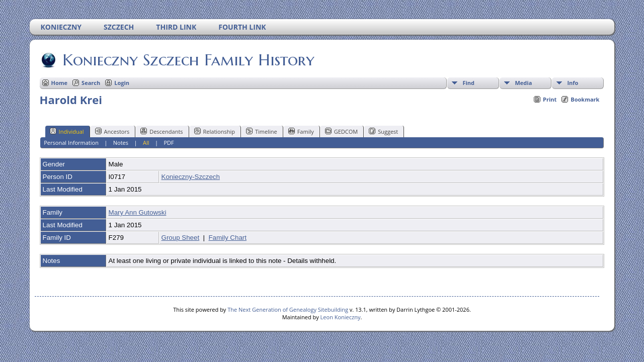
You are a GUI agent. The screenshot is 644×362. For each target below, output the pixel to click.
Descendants (162, 131)
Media (523, 83)
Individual (67, 131)
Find (468, 83)
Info (573, 83)
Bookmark (585, 99)
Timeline (262, 131)
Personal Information (71, 143)
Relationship (215, 131)
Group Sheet (181, 238)
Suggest (383, 131)
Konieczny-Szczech (191, 177)
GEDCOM (341, 131)
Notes (121, 143)
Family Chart (227, 238)
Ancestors (112, 131)
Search (91, 83)
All (146, 143)
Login (122, 83)
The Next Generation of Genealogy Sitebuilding (288, 309)
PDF (169, 143)
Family (301, 131)
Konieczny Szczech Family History (188, 60)
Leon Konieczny (341, 317)
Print (550, 99)
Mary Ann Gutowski (138, 212)
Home (60, 83)
